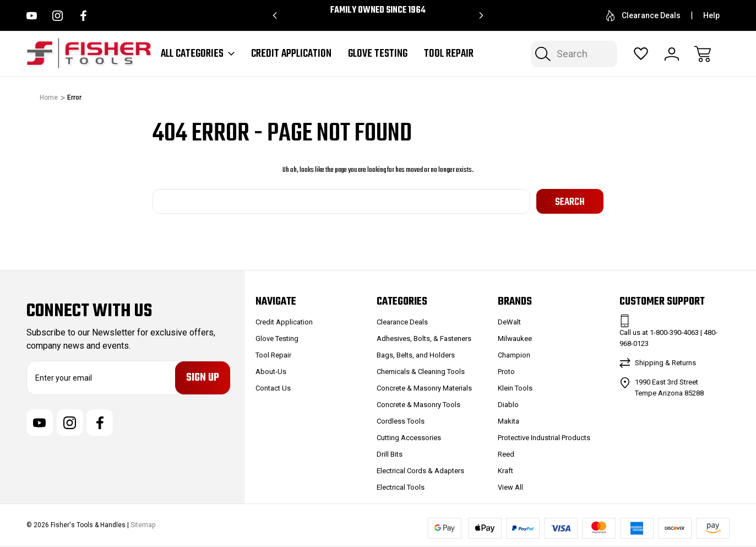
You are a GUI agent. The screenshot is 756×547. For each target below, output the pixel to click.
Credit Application (291, 54)
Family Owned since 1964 (378, 10)
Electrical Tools (401, 487)
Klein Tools (515, 388)
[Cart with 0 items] (703, 54)
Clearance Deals (643, 16)
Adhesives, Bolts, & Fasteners (424, 339)
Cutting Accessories (409, 438)
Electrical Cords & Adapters (420, 471)
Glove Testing (378, 54)
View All (510, 487)
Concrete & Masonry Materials (424, 388)
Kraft (505, 471)
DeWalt (509, 322)
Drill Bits (390, 454)
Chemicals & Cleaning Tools (421, 372)
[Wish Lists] (641, 54)
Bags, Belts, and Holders (416, 355)
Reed (506, 454)
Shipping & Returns (665, 363)
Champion (514, 355)
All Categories (198, 54)
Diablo (508, 405)
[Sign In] (672, 54)
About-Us (271, 372)
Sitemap (143, 526)
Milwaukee (515, 339)
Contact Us (273, 388)
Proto (506, 372)
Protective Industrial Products (544, 438)
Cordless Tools (401, 421)
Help (711, 15)
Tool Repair (449, 54)
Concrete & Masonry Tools (418, 405)
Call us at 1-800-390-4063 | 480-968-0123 (668, 338)
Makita (508, 421)
